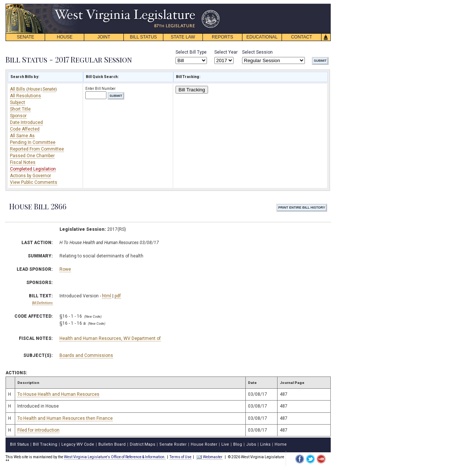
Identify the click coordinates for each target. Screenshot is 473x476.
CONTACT (301, 37)
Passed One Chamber (32, 156)
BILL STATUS (143, 37)
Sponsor (18, 116)
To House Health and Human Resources (58, 394)
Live (225, 444)
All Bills (18, 89)
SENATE (25, 37)
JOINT (104, 37)
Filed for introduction (38, 430)
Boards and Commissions (86, 355)
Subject (18, 102)
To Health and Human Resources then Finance (65, 418)
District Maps (142, 444)
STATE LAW (183, 37)
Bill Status (19, 444)
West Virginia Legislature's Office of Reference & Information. (115, 457)
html (107, 296)
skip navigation (214, 6)
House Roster (204, 444)
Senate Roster (173, 444)
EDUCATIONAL (262, 37)
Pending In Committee (33, 142)
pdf (118, 296)
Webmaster (209, 457)
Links (265, 444)
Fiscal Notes (23, 162)
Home (281, 444)
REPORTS (222, 37)
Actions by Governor (30, 176)
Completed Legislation (33, 169)
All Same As (22, 136)
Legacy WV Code (78, 444)
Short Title (20, 109)
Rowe (65, 269)
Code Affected (25, 129)
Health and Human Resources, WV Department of (110, 338)
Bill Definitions (42, 303)
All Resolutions (25, 96)
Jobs (251, 444)
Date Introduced (26, 122)
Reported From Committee (37, 149)
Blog (238, 444)
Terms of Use (181, 457)
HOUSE (65, 37)
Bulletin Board (112, 444)
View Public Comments (34, 182)
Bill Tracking (192, 90)
